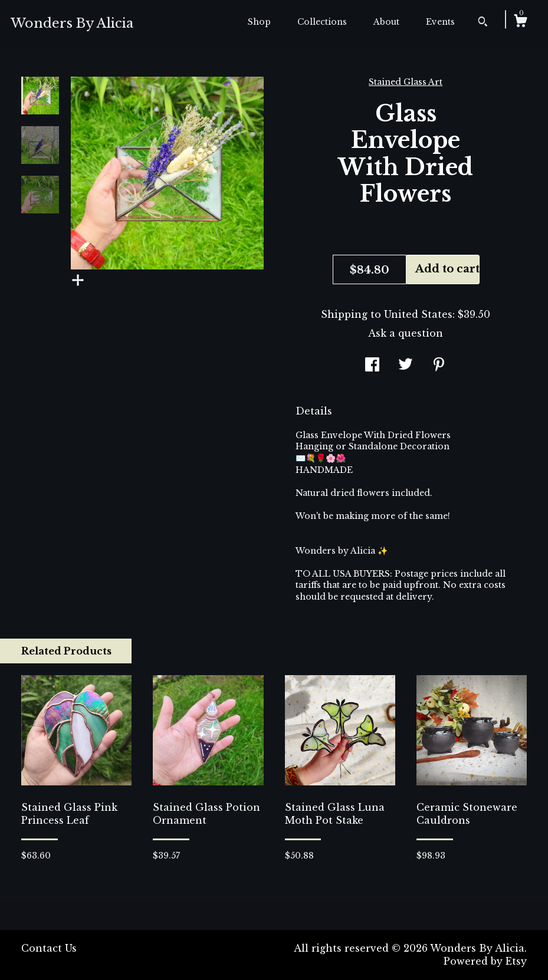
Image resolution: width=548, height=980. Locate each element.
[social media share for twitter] (406, 366)
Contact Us (49, 948)
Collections (322, 22)
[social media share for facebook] (372, 366)
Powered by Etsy (485, 961)
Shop (259, 22)
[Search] (483, 23)
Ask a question (406, 333)
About (386, 22)
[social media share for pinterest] (439, 366)
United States (418, 314)
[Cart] (520, 22)
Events (440, 22)
